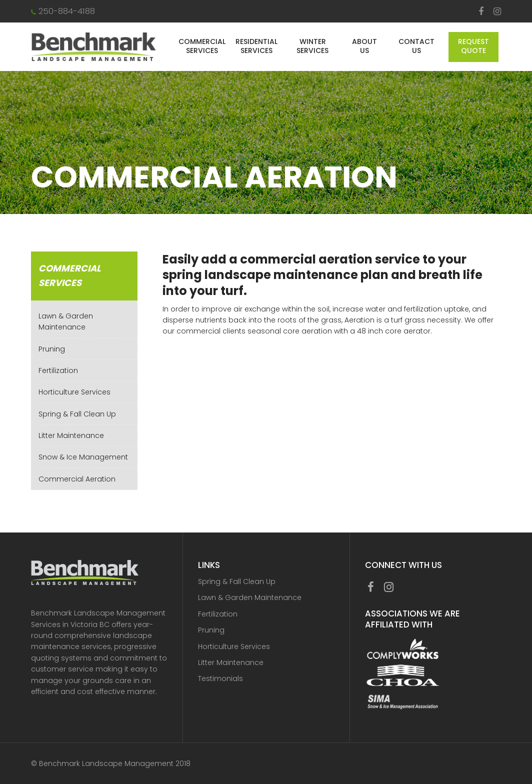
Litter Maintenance (71, 435)
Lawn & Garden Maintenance (250, 597)
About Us (364, 46)
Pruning (52, 349)
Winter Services (312, 46)
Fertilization (58, 370)
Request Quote (473, 46)
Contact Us (416, 46)
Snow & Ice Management (83, 457)
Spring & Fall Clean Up (77, 414)
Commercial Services (202, 46)
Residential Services (256, 46)
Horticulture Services (74, 392)
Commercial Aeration (77, 479)
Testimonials (220, 678)
